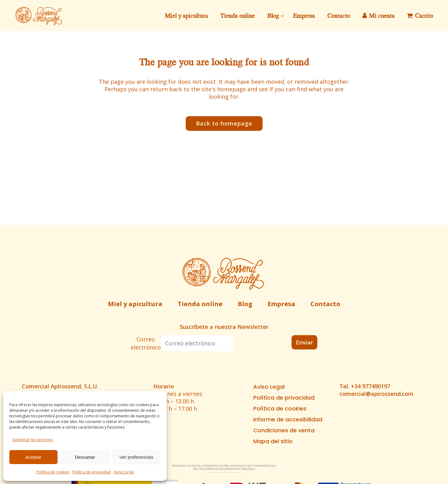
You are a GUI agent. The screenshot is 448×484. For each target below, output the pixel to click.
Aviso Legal (124, 472)
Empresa (281, 304)
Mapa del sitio (273, 441)
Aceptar (34, 457)
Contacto (325, 304)
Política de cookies (53, 472)
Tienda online (200, 304)
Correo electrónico (146, 343)
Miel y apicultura (135, 304)
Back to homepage (224, 123)
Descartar (85, 457)
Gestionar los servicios (33, 440)
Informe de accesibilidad (288, 420)
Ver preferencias (136, 457)
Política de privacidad (92, 472)
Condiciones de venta (284, 430)
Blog (245, 304)
